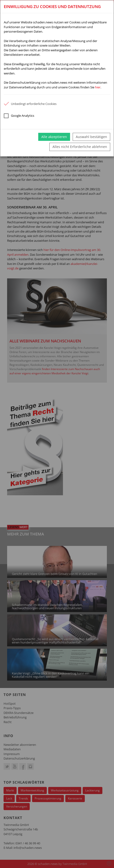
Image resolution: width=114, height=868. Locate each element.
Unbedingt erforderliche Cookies (30, 104)
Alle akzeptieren (54, 137)
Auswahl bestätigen (91, 137)
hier (98, 87)
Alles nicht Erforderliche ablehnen (80, 147)
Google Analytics (19, 116)
